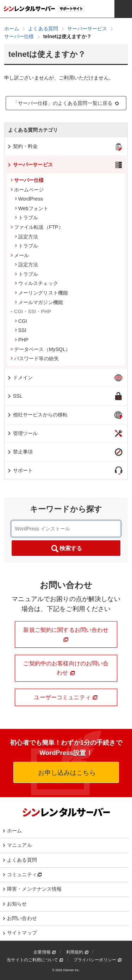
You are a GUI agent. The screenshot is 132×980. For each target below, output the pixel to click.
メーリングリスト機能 (41, 293)
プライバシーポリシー (98, 960)
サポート (20, 470)
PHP (22, 340)
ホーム (14, 831)
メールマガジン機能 (39, 302)
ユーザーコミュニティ (66, 697)
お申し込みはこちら (66, 773)
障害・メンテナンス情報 (34, 889)
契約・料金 (22, 146)
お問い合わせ (22, 918)
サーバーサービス (30, 165)
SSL (15, 396)
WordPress (29, 199)
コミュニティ (24, 874)
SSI (21, 330)
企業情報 (45, 952)
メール (20, 255)
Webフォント (32, 208)
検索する (66, 549)
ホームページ (27, 190)
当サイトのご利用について (35, 960)
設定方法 (27, 237)
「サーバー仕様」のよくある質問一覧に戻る (66, 103)
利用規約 (77, 952)
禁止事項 (20, 452)
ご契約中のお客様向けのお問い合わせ (66, 668)
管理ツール (22, 433)
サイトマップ (22, 933)
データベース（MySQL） (41, 349)
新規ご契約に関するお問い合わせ (66, 634)
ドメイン (20, 378)
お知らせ (17, 904)
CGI (21, 321)
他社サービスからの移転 (37, 415)
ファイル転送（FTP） (37, 227)
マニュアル (20, 845)
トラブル (27, 218)
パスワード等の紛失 (35, 358)
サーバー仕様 (27, 180)
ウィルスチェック (36, 283)
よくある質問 (22, 860)
